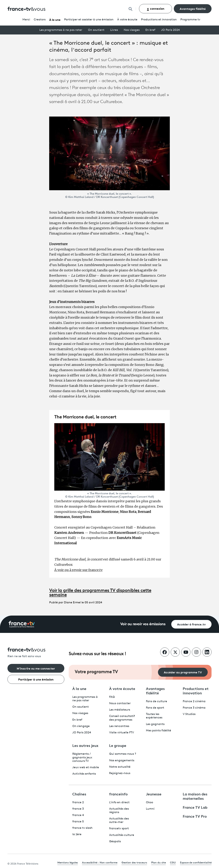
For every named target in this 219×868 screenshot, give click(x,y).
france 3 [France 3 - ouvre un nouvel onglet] (78, 809)
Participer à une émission (36, 679)
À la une (55, 19)
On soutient (96, 30)
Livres (114, 30)
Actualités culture (122, 835)
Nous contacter (120, 703)
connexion (156, 8)
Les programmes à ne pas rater (61, 30)
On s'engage (81, 726)
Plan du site (159, 862)
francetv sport (119, 829)
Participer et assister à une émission (89, 20)
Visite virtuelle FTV (122, 733)
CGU (173, 862)
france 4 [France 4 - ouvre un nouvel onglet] (78, 815)
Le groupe (118, 745)
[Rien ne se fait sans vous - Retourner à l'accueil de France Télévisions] (36, 653)
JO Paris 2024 (170, 30)
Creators (40, 20)
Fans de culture (157, 701)
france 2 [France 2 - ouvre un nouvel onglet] (78, 803)
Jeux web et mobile (86, 768)
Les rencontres (119, 726)
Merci (26, 20)
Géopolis (115, 842)
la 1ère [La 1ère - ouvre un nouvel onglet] (77, 834)
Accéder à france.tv (191, 624)
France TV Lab (195, 807)
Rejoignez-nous (120, 773)
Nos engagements (122, 761)
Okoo (149, 803)
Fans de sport (155, 708)
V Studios (189, 714)
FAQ (112, 697)
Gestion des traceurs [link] (134, 862)
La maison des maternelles (195, 796)
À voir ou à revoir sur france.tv (78, 570)
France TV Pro (195, 816)
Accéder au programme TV (183, 672)
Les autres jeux (85, 745)
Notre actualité (120, 767)
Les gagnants (155, 724)
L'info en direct (119, 803)
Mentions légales (68, 862)
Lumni (150, 809)
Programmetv (190, 20)
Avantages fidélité (193, 8)
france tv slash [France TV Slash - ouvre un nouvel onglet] (82, 828)
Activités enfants (84, 774)
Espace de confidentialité (196, 862)
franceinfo (118, 794)
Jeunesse (154, 794)
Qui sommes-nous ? (123, 754)
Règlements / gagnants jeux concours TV (82, 757)
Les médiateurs (120, 710)
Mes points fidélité (159, 731)
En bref (150, 30)
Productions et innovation (159, 20)
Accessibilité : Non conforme (100, 862)
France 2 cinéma (194, 701)
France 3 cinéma (194, 708)
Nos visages (132, 30)
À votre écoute (127, 20)
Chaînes (79, 794)
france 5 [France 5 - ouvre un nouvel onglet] (78, 822)
